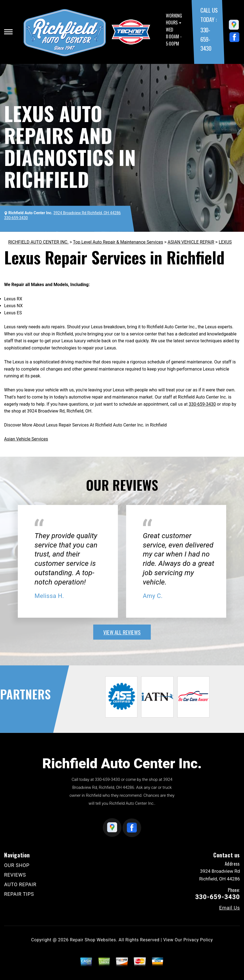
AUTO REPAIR (20, 884)
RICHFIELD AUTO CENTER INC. (38, 242)
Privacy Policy (198, 940)
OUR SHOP (17, 865)
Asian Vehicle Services (26, 439)
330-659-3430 (206, 39)
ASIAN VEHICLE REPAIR (191, 242)
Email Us (229, 908)
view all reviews (122, 632)
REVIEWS (15, 875)
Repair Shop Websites (93, 940)
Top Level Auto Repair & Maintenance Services (118, 242)
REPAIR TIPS (19, 894)
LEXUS (225, 242)
